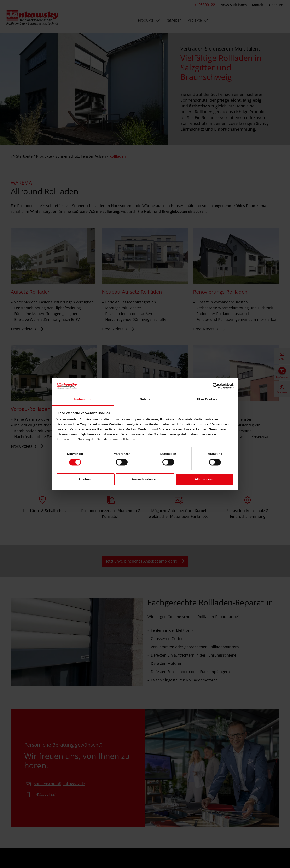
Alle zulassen (205, 479)
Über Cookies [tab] (207, 399)
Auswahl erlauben (145, 479)
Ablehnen (85, 479)
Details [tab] (145, 399)
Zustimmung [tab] (83, 399)
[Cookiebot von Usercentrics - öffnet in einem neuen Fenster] (216, 386)
